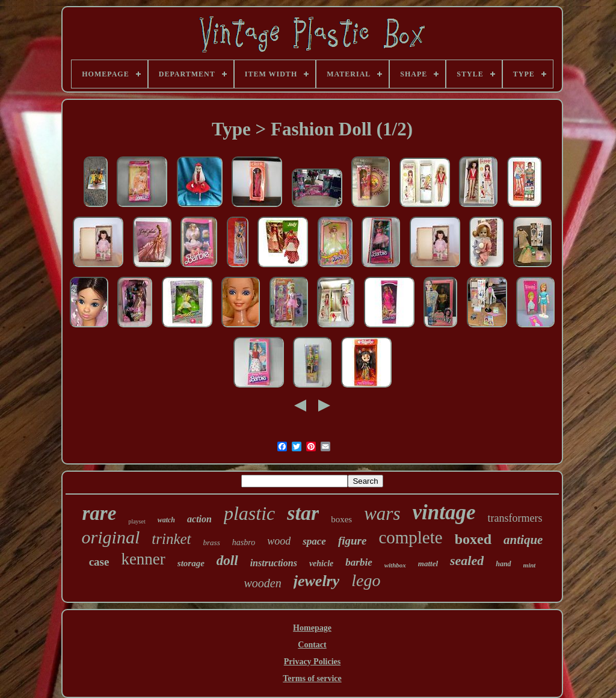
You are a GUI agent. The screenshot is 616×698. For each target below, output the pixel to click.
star (303, 513)
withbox (395, 565)
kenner (143, 559)
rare (100, 513)
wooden (263, 583)
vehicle (321, 564)
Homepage (312, 628)
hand (503, 564)
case (99, 562)
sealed (467, 561)
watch (166, 520)
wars (382, 514)
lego (366, 580)
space (314, 541)
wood (279, 541)
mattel (428, 564)
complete (410, 537)
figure (353, 541)
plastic (249, 513)
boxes (341, 519)
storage (191, 563)
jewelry (317, 581)
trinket (171, 539)
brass (212, 542)
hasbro (244, 542)
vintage (444, 512)
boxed (473, 539)
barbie (359, 562)
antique (523, 540)
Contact (312, 645)
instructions (274, 563)
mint (530, 565)
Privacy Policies (312, 662)
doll (227, 561)
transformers (515, 518)
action (199, 519)
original (111, 537)
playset (137, 521)
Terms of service (312, 678)
